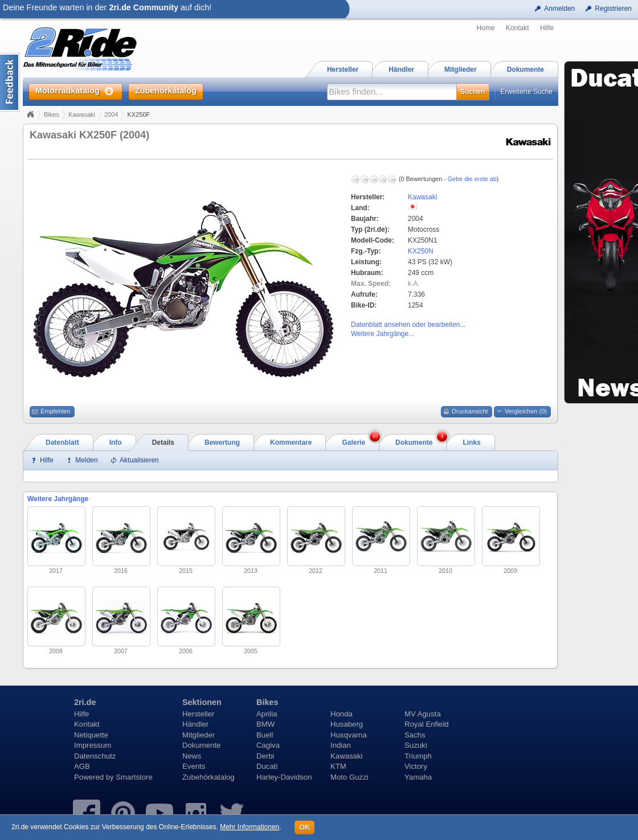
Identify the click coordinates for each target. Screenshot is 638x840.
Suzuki (416, 745)
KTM (338, 766)
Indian (341, 745)
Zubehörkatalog (208, 777)
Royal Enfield (427, 724)
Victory (416, 766)
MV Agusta (423, 714)
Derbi (265, 756)
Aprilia (267, 714)
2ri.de (85, 702)
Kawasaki (82, 114)
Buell (265, 735)
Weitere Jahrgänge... (383, 334)
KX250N (421, 251)
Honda (342, 714)
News (192, 756)
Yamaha (418, 777)
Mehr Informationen (250, 827)
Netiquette (91, 735)
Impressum (93, 745)
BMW (265, 724)
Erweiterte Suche (527, 92)
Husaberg (347, 724)
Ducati (267, 766)
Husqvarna (349, 735)
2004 (111, 114)
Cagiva (268, 745)
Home (486, 28)
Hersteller (198, 714)
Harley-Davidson (284, 777)
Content (10, 82)
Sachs (415, 735)
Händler (195, 724)
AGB (82, 766)
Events (194, 766)
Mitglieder (199, 735)
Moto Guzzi (349, 777)
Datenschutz (95, 756)
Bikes (52, 114)
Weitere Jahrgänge (58, 499)
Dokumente (201, 745)
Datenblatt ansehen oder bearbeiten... (408, 325)
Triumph (418, 756)
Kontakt (518, 28)
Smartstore (134, 777)
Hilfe (547, 28)
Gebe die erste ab (472, 179)
